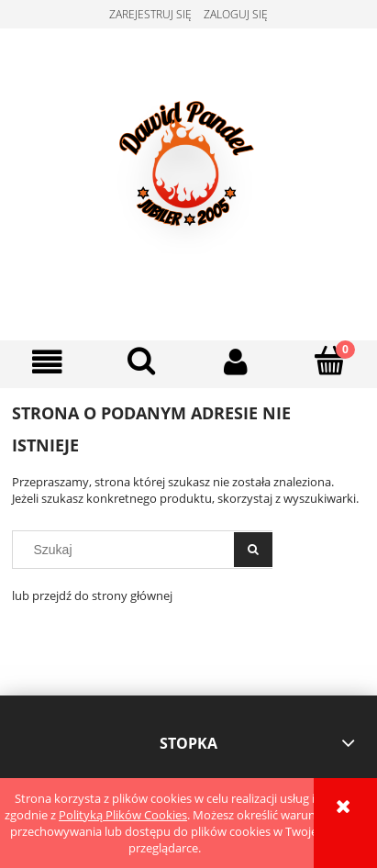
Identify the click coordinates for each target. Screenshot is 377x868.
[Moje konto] (236, 362)
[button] (47, 362)
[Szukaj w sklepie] (128, 550)
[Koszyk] (330, 361)
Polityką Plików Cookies (123, 815)
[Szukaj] (142, 361)
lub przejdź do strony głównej (92, 595)
